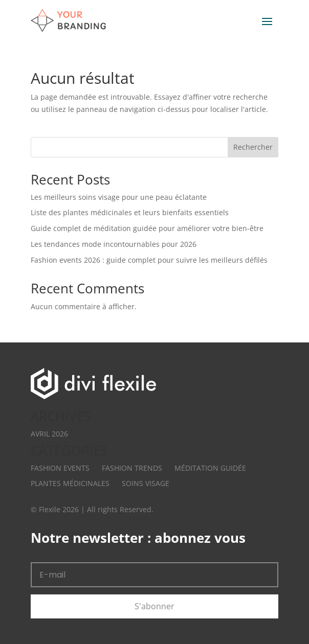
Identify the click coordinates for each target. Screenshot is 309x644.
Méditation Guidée (210, 468)
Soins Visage (146, 483)
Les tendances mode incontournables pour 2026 (114, 244)
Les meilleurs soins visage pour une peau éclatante (119, 197)
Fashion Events (60, 468)
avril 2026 (49, 434)
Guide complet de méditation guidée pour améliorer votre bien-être (147, 228)
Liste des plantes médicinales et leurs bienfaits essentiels (130, 212)
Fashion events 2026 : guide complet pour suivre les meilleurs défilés (149, 260)
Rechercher (253, 147)
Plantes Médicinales (70, 483)
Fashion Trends (132, 468)
